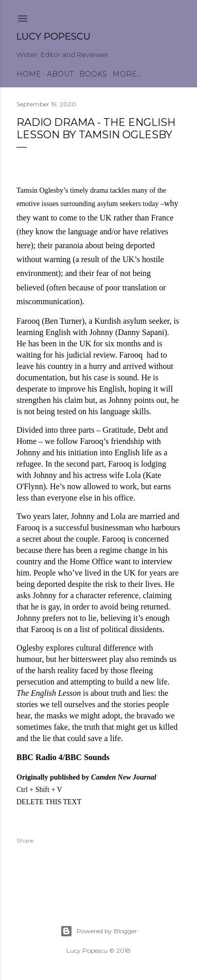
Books (93, 74)
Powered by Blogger (99, 931)
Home (29, 74)
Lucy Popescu (53, 36)
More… (127, 74)
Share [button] (25, 840)
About (60, 74)
